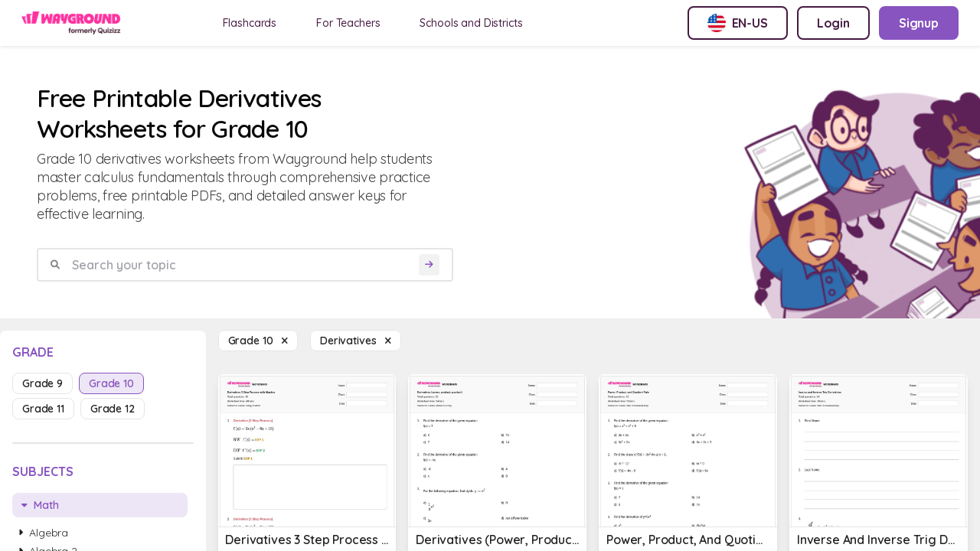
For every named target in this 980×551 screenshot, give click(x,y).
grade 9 (42, 383)
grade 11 (43, 409)
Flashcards (250, 23)
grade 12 (113, 409)
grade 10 (111, 383)
